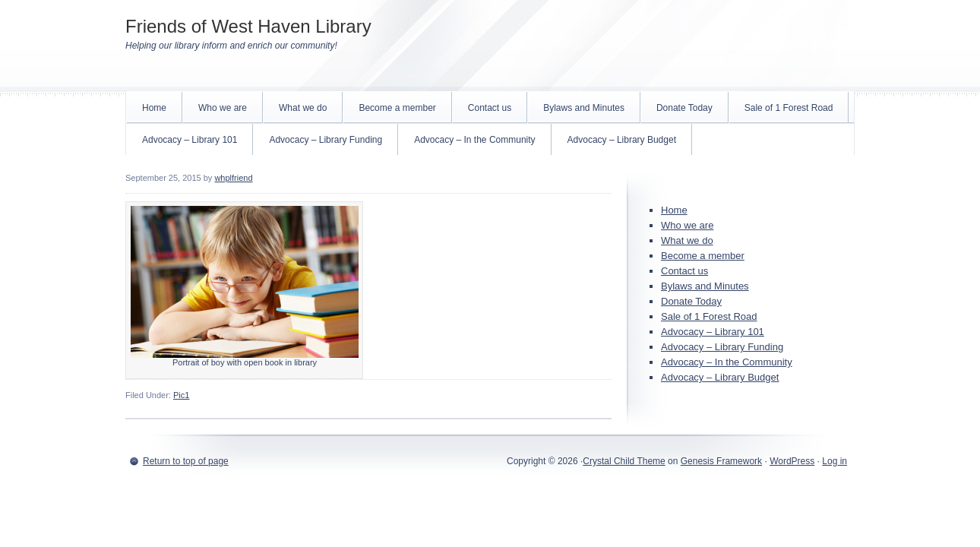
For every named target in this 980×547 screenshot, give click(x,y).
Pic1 (181, 395)
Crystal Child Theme (624, 461)
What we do (303, 108)
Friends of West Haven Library (248, 26)
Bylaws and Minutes (584, 108)
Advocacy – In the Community (474, 140)
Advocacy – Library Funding (326, 140)
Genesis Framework (721, 461)
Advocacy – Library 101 (190, 140)
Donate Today (684, 108)
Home (154, 108)
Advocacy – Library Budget (622, 140)
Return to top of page (186, 461)
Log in (835, 461)
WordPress (792, 461)
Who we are (223, 108)
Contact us (490, 108)
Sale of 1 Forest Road (789, 108)
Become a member (397, 108)
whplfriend (233, 178)
